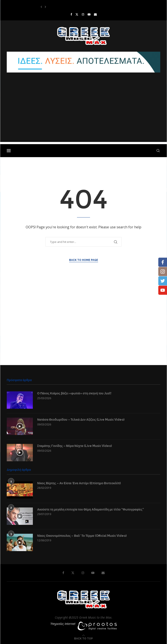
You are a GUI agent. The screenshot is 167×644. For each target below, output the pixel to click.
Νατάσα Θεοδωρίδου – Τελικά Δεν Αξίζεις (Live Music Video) (81, 420)
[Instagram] (83, 14)
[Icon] (20, 426)
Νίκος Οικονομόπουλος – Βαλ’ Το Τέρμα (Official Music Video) (82, 536)
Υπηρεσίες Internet (63, 624)
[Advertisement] (83, 112)
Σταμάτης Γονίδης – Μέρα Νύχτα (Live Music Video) (74, 446)
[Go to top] (83, 638)
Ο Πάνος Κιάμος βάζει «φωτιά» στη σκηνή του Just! (74, 393)
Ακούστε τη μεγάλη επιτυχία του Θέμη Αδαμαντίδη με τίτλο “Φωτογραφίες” (91, 509)
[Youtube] (89, 14)
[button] (41, 7)
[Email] (95, 14)
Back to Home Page (84, 260)
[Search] (158, 151)
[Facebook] (71, 14)
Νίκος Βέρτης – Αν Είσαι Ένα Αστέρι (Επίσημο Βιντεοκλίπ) (79, 483)
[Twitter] (77, 14)
